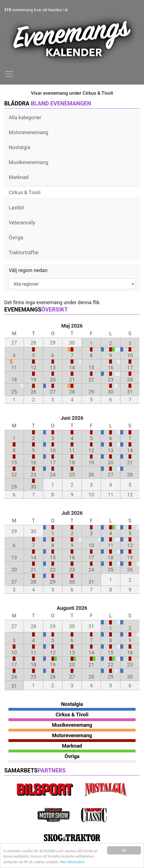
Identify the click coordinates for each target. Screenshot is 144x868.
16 (111, 367)
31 (130, 392)
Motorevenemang (29, 132)
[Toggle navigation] (9, 74)
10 (130, 355)
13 (53, 367)
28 (72, 392)
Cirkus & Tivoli (25, 192)
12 (33, 367)
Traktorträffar (24, 252)
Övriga (16, 238)
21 (72, 380)
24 (130, 380)
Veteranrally (22, 223)
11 (14, 367)
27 (53, 392)
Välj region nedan (28, 270)
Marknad (19, 177)
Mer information (74, 862)
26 (33, 392)
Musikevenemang (29, 162)
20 (53, 380)
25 (14, 392)
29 (91, 392)
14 (72, 367)
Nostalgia (20, 147)
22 (91, 380)
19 (33, 380)
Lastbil (16, 208)
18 (14, 380)
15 (91, 367)
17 (130, 367)
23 (111, 380)
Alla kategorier (25, 117)
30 (111, 392)
